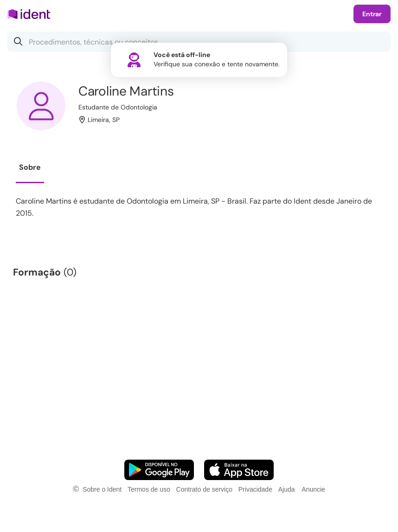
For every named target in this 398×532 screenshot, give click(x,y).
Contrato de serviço (204, 489)
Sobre (30, 167)
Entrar (372, 14)
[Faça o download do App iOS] (239, 470)
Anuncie (313, 489)
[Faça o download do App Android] (159, 470)
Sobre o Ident (102, 489)
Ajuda (287, 489)
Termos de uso (149, 489)
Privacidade (255, 489)
